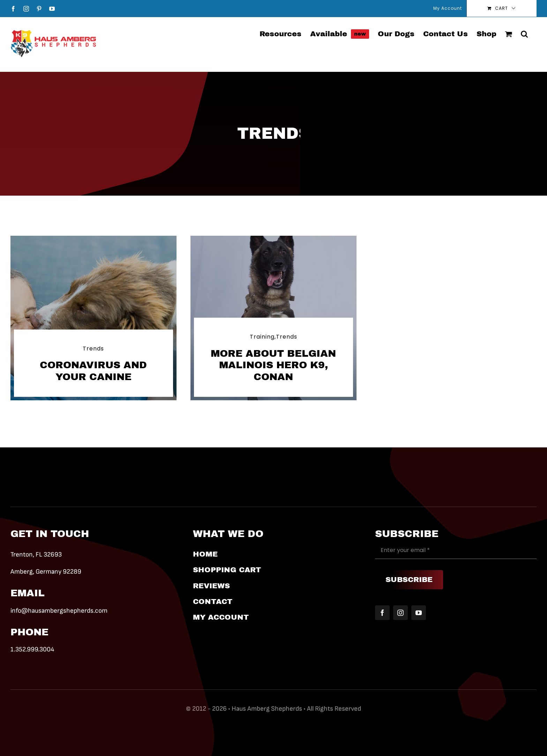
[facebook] (382, 613)
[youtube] (419, 613)
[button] (524, 33)
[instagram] (400, 613)
